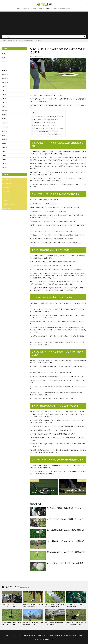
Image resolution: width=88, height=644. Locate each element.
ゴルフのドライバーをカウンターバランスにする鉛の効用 (65, 563)
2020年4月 (5, 106)
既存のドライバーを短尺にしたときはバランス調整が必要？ (33, 605)
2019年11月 (5, 126)
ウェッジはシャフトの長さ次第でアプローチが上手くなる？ (28, 41)
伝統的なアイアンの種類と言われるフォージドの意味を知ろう (76, 623)
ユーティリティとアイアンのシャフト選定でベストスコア (65, 519)
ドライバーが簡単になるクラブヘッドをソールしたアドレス (11, 623)
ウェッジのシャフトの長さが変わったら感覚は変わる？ (46, 134)
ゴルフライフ (34, 9)
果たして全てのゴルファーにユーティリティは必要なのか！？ (66, 552)
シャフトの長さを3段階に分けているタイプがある (45, 131)
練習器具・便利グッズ (9, 202)
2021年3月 (5, 62)
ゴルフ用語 (54, 9)
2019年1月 (5, 166)
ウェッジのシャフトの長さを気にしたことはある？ (45, 119)
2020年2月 (5, 114)
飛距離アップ (7, 206)
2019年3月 (5, 158)
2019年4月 (5, 154)
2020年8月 (5, 90)
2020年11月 (5, 78)
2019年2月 (5, 162)
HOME (18, 9)
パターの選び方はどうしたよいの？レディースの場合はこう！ (66, 541)
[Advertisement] (44, 24)
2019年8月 (5, 138)
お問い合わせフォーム (64, 9)
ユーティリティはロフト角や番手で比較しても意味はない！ (54, 623)
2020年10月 (5, 82)
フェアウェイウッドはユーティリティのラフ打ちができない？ (11, 605)
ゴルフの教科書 (49, 638)
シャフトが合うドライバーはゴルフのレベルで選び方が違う (33, 623)
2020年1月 (5, 118)
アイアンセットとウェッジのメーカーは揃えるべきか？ (76, 605)
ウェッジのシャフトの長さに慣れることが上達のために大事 (47, 116)
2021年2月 (5, 66)
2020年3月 (5, 110)
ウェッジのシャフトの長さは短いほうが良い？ (44, 125)
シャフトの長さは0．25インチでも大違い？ (43, 122)
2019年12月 (5, 122)
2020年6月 (5, 98)
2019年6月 (5, 146)
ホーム (10, 635)
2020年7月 (5, 94)
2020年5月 (5, 102)
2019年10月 (5, 130)
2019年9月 (5, 134)
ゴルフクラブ (47, 9)
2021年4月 (5, 58)
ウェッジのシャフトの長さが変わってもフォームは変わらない (48, 128)
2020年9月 (5, 86)
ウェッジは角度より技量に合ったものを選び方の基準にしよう (66, 530)
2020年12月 (5, 74)
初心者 (40, 9)
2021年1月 (5, 70)
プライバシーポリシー (60, 635)
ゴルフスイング (25, 9)
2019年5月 (5, 150)
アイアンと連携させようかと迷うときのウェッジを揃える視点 (54, 605)
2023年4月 (5, 54)
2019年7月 (5, 142)
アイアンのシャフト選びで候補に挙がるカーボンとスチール (65, 508)
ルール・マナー (7, 194)
